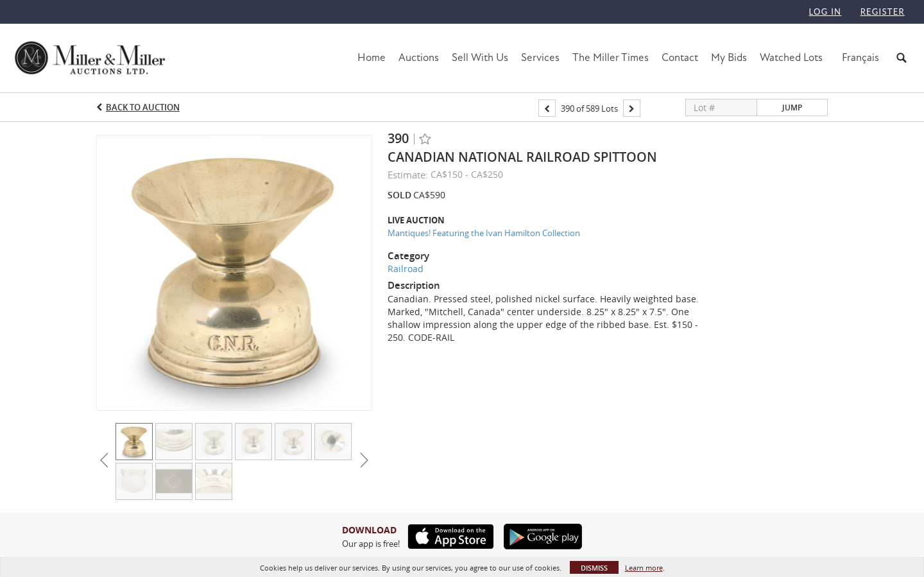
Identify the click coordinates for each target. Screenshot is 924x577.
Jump (792, 108)
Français (860, 57)
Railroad (406, 269)
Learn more (644, 568)
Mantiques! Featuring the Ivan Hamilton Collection (484, 233)
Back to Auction (143, 107)
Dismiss (594, 568)
